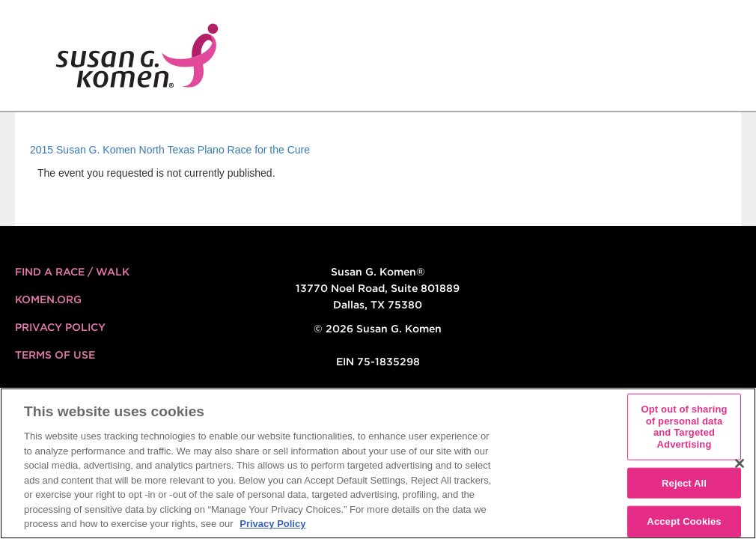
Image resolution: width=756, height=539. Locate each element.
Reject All (684, 482)
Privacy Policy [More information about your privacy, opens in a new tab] (272, 524)
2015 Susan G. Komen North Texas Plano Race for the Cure (170, 150)
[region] (378, 463)
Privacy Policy (60, 327)
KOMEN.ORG (48, 299)
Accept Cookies (684, 521)
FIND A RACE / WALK (72, 272)
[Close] (740, 463)
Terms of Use (55, 355)
